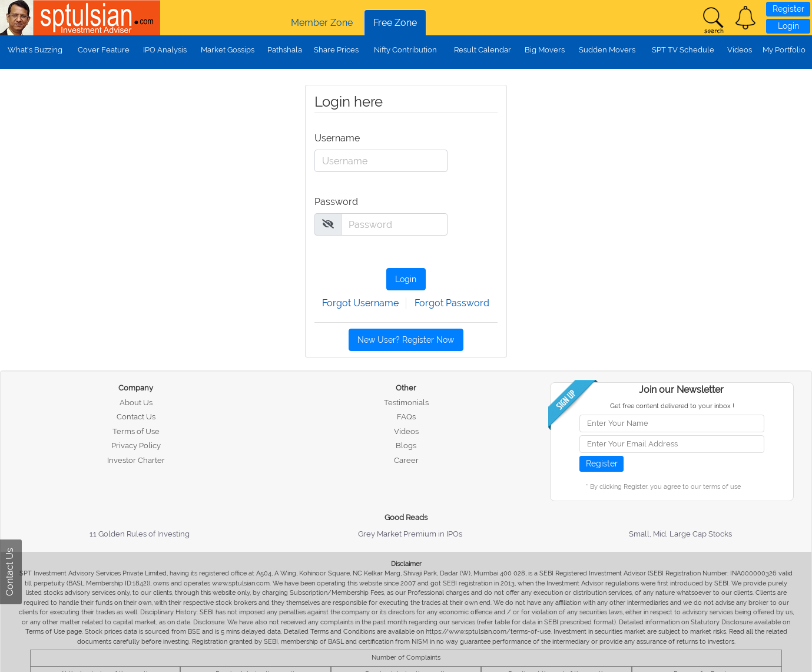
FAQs (406, 417)
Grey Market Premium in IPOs (410, 534)
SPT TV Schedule (683, 50)
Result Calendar (483, 50)
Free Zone (395, 23)
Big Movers (545, 50)
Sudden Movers (607, 50)
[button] (745, 18)
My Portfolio (784, 50)
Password (336, 202)
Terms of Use (136, 431)
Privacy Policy (136, 446)
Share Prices (336, 50)
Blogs (406, 446)
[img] (328, 224)
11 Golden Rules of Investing (140, 534)
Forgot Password (452, 303)
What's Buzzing (35, 50)
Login (788, 26)
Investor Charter (136, 460)
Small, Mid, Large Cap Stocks (680, 534)
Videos (740, 50)
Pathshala (285, 50)
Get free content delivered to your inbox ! (672, 406)
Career (406, 460)
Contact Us (136, 417)
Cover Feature (104, 50)
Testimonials (406, 403)
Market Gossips (228, 50)
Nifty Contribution (405, 50)
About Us (136, 403)
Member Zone (322, 23)
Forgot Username (360, 303)
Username (336, 138)
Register (788, 9)
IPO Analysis (165, 50)
